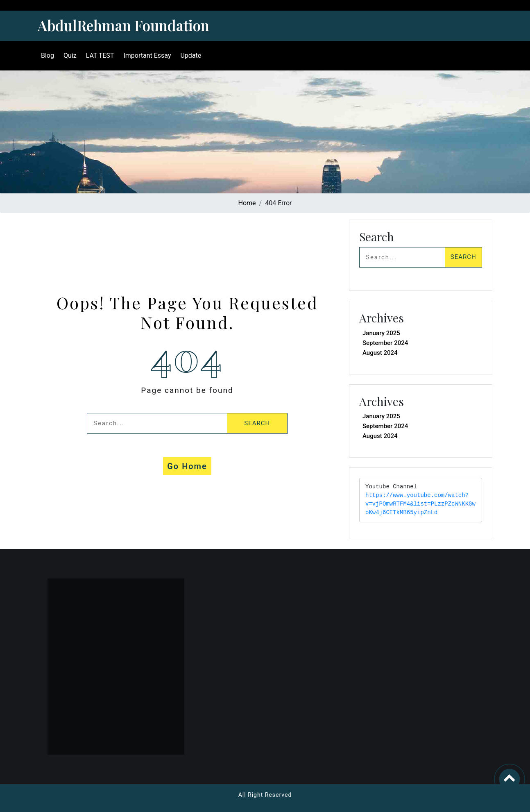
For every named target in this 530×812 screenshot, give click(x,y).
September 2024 (385, 343)
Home (247, 203)
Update (191, 56)
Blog (48, 56)
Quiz (70, 56)
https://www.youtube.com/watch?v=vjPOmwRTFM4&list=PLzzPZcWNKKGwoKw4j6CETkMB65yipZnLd (420, 504)
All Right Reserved (265, 795)
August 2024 (380, 353)
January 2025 (381, 333)
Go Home (187, 466)
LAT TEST (100, 56)
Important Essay (147, 56)
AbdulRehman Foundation (123, 25)
